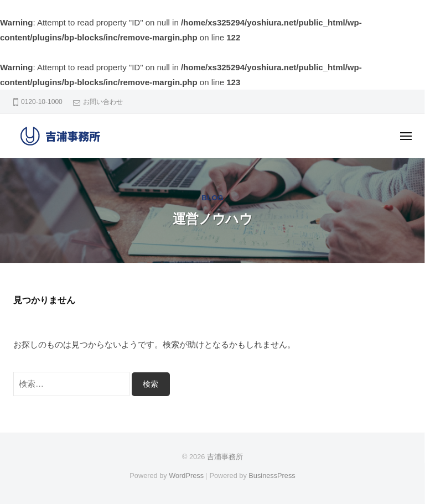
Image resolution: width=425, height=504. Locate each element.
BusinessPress (272, 476)
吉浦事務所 (225, 457)
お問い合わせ (103, 102)
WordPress (186, 476)
